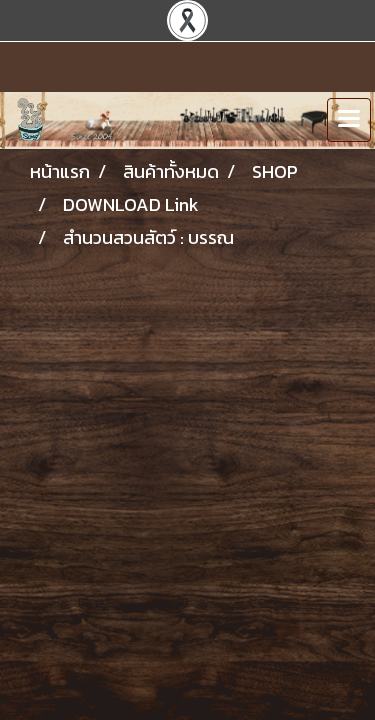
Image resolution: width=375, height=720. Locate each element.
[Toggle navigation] (349, 120)
